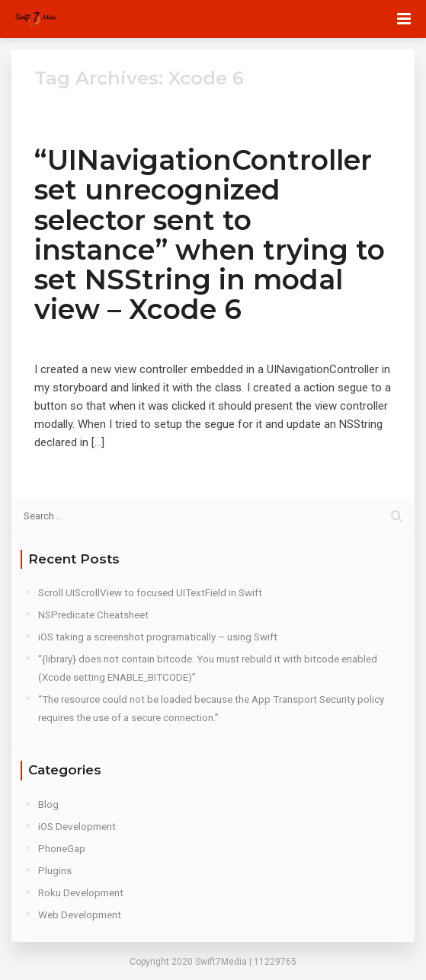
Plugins (55, 870)
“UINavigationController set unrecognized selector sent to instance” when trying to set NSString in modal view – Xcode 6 (210, 235)
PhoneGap (62, 848)
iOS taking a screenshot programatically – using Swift (158, 637)
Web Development (80, 915)
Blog (48, 804)
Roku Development (81, 892)
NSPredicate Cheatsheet (93, 614)
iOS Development (77, 826)
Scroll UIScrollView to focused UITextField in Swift (150, 592)
